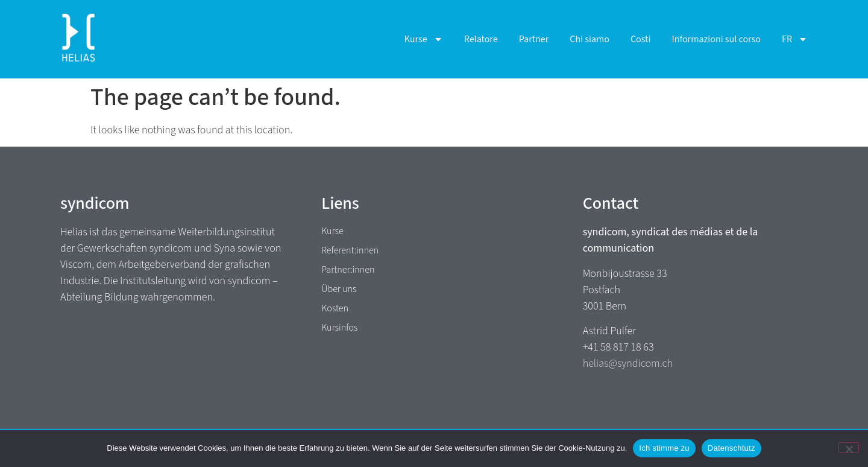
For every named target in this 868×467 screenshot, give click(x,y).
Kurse (424, 39)
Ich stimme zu (664, 448)
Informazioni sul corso (716, 39)
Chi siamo (590, 39)
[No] (849, 448)
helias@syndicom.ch (628, 364)
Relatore (481, 39)
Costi (641, 39)
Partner (534, 39)
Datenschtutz (731, 448)
